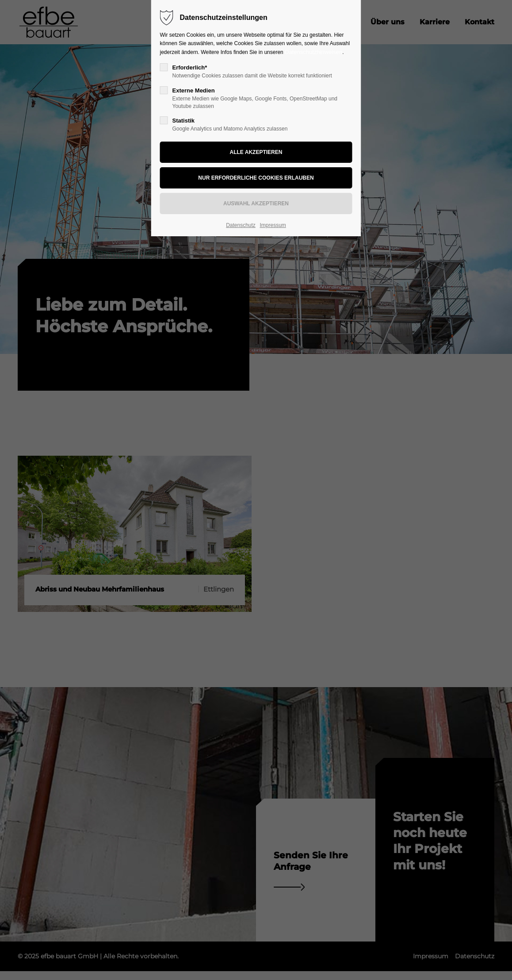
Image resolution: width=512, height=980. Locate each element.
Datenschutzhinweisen (313, 52)
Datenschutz (241, 225)
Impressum (273, 225)
